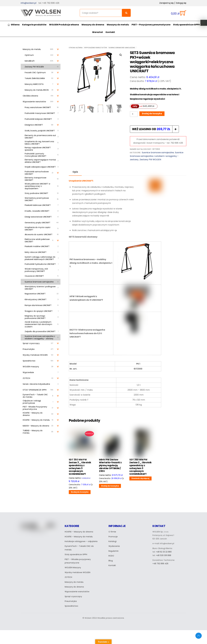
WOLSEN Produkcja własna (64, 25)
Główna (14, 25)
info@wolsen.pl (29, 3)
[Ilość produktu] (134, 114)
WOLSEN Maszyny (73, 568)
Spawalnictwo (71, 606)
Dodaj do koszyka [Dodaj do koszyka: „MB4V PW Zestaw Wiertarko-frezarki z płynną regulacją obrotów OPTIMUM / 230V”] (110, 486)
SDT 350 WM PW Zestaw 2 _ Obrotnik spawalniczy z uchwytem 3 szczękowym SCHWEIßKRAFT (140, 467)
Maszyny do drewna (93, 25)
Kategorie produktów (34, 25)
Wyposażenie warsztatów (96, 48)
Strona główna (76, 48)
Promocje (113, 537)
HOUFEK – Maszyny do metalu (79, 537)
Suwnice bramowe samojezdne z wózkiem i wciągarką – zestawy (157, 156)
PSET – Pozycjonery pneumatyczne (151, 25)
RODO (111, 556)
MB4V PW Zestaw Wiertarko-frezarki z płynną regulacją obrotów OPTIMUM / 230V (110, 465)
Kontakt (110, 32)
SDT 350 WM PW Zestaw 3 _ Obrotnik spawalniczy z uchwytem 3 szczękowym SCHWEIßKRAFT (80, 467)
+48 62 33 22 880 (164, 552)
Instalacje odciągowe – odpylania (81, 541)
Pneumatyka (71, 601)
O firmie (112, 532)
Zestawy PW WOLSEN (150, 160)
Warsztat (98, 32)
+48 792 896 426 (160, 564)
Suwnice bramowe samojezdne (122, 48)
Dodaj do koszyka (152, 114)
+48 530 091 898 (163, 555)
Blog (111, 561)
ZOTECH (68, 577)
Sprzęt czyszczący (73, 596)
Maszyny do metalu (118, 25)
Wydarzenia (114, 546)
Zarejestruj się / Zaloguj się (173, 3)
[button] (121, 55)
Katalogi (112, 541)
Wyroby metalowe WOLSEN (77, 572)
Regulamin (114, 551)
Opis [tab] (75, 172)
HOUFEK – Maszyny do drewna (79, 532)
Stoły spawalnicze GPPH (186, 25)
